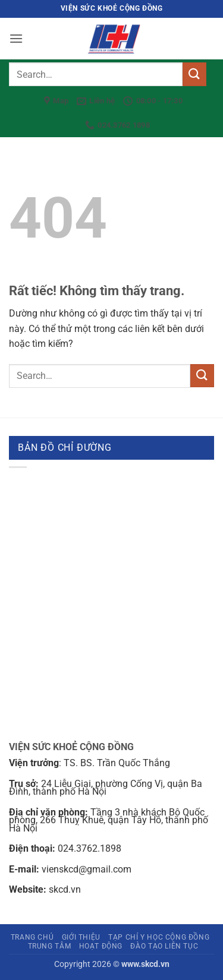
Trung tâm (50, 946)
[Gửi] (194, 74)
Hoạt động (101, 946)
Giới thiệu (81, 937)
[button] (16, 38)
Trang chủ (32, 937)
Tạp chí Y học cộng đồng (159, 937)
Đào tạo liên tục (164, 946)
